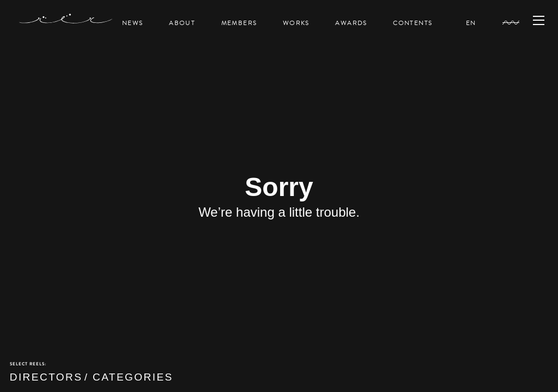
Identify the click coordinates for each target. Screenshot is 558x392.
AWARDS (351, 23)
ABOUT (182, 23)
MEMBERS (239, 23)
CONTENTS (413, 23)
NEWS (132, 23)
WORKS (296, 23)
